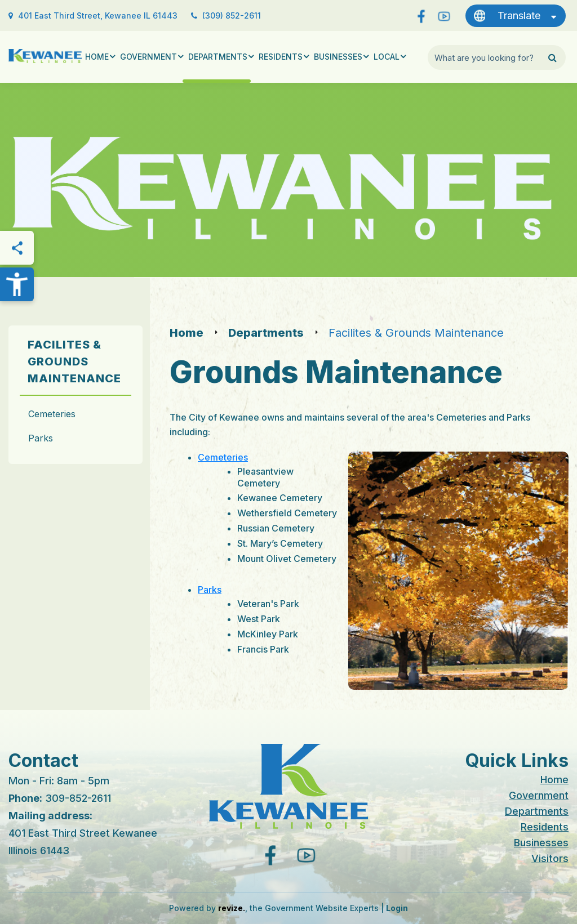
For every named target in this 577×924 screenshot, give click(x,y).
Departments (218, 57)
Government (148, 57)
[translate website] (516, 16)
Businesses (338, 57)
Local (387, 57)
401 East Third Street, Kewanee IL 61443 (98, 15)
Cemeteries (52, 414)
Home (97, 57)
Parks (41, 438)
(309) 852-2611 (232, 15)
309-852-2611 (78, 798)
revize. (232, 908)
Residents (281, 57)
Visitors (550, 858)
